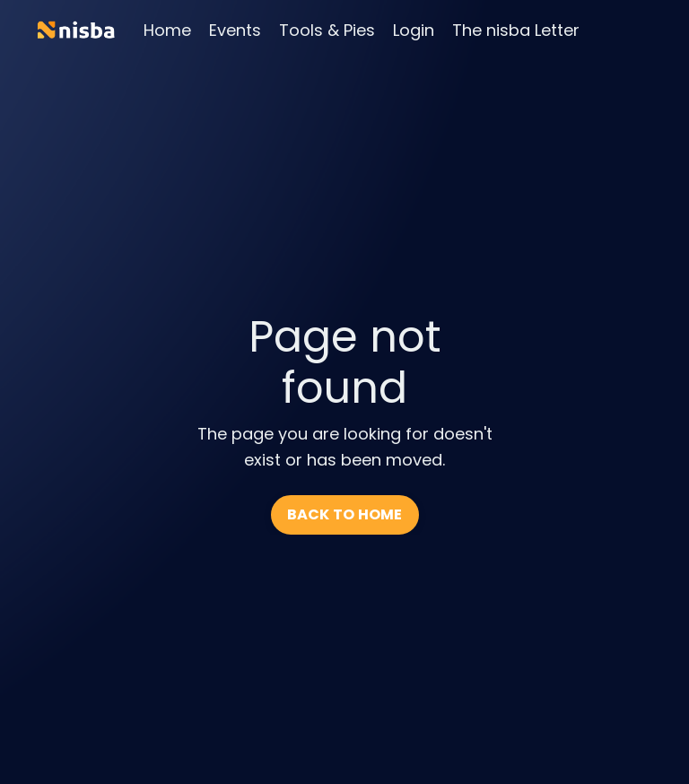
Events (235, 30)
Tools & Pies (327, 30)
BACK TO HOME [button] (345, 514)
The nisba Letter (516, 30)
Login (414, 30)
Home (167, 30)
